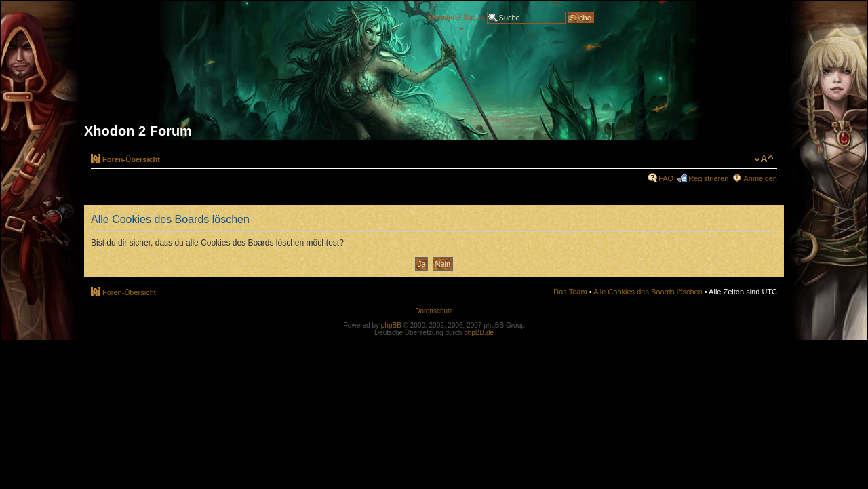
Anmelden (760, 178)
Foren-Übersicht (131, 159)
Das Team (570, 292)
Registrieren (708, 178)
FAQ (666, 178)
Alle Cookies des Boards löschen (648, 292)
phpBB (391, 325)
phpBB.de (479, 333)
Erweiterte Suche (456, 16)
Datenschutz (434, 311)
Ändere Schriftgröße (764, 159)
